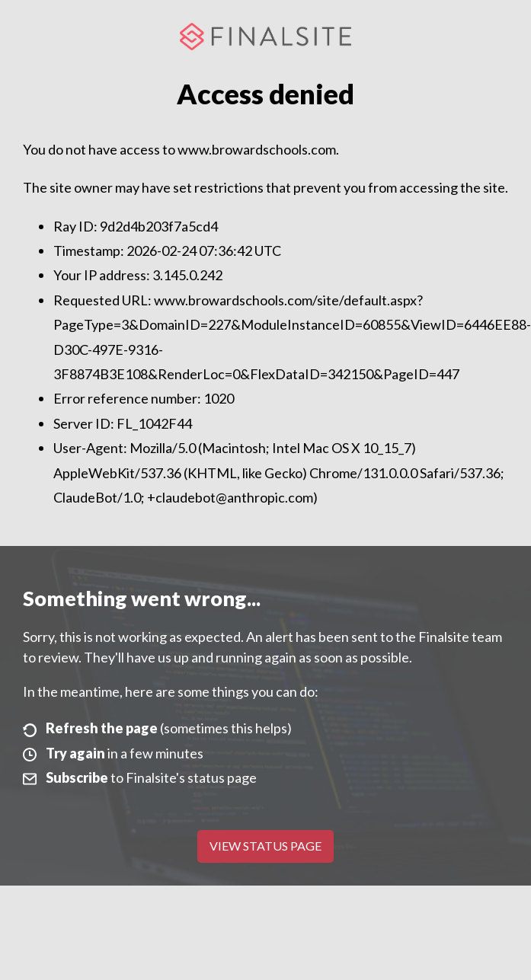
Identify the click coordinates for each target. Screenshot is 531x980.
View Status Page (265, 846)
